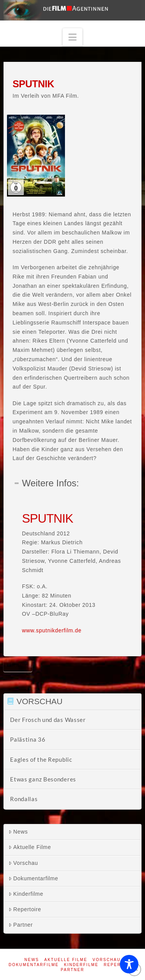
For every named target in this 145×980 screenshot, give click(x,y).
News (18, 832)
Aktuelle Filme (30, 847)
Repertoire (25, 909)
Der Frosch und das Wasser (48, 720)
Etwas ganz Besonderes (43, 779)
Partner (21, 925)
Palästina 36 (28, 739)
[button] (73, 37)
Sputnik (18, 666)
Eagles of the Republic (41, 759)
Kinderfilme (26, 894)
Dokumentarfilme (33, 878)
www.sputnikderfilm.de (52, 630)
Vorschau (23, 863)
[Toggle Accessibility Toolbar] (129, 964)
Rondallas (24, 799)
